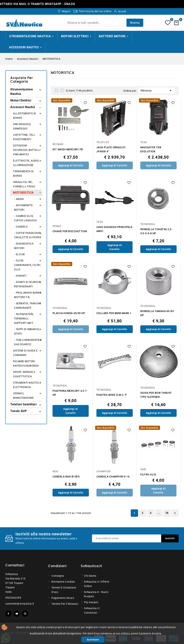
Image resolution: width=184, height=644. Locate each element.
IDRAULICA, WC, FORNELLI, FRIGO (24, 184)
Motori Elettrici (21, 100)
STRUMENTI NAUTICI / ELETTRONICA (27, 385)
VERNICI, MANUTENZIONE (23, 396)
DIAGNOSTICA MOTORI (24, 246)
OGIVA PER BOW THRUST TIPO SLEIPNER (156, 395)
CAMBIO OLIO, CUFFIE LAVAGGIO (25, 218)
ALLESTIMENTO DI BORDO (25, 116)
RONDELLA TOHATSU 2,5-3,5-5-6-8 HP (156, 231)
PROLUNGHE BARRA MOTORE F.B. (28, 295)
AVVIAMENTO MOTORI (23, 207)
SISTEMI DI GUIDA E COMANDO (25, 353)
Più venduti (91, 602)
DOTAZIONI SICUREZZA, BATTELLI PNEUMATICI (27, 150)
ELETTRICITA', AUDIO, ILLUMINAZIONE (26, 163)
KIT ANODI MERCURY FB (68, 149)
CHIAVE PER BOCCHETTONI (70, 231)
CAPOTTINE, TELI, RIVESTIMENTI (24, 137)
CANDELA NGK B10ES (66, 477)
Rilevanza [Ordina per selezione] (157, 90)
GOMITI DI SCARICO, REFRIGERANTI (27, 284)
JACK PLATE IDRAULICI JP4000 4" (111, 149)
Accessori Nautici (23, 107)
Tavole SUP (18, 411)
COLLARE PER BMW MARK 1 (114, 313)
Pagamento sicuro (63, 598)
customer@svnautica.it (20, 604)
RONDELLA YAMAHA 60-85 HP (157, 313)
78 (167, 513)
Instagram (25, 614)
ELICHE (20, 254)
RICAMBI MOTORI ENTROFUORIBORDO (26, 363)
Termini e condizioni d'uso (64, 590)
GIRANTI (21, 276)
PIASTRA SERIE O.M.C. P (112, 395)
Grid (57, 90)
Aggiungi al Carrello (71, 165)
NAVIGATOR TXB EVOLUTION (151, 149)
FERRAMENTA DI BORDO (23, 174)
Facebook (8, 614)
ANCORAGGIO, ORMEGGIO (22, 126)
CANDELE (22, 227)
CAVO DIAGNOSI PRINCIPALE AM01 (114, 229)
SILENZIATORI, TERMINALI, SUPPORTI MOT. (24, 318)
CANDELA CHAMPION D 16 (113, 477)
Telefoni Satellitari (23, 404)
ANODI (20, 199)
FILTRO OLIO (148, 475)
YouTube (17, 614)
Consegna (58, 576)
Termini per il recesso (65, 604)
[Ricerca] (104, 23)
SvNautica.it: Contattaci (92, 610)
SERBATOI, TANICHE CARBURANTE (27, 306)
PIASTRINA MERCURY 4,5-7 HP (70, 393)
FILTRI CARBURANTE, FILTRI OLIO (27, 265)
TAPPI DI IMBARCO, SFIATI (27, 331)
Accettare (93, 640)
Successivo (175, 513)
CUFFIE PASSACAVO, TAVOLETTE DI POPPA (28, 235)
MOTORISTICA (23, 193)
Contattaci (15, 565)
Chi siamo (90, 576)
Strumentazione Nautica (22, 92)
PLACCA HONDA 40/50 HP (69, 313)
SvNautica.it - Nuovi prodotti (96, 594)
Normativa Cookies (63, 582)
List (62, 90)
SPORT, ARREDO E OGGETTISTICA (24, 374)
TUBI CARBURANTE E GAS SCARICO (28, 342)
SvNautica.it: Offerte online (97, 584)
